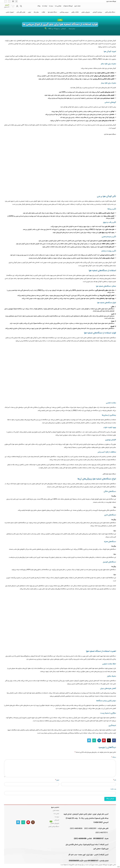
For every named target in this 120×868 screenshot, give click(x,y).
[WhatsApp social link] (9, 1)
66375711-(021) (102, 833)
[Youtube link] (13, 1)
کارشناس (63, 29)
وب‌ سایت (113, 789)
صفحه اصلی (56, 811)
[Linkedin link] (99, 740)
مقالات (60, 20)
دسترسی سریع (55, 807)
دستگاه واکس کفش (54, 827)
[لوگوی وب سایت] (106, 6)
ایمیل (57, 780)
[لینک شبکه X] (109, 740)
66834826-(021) (76, 828)
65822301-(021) (90, 828)
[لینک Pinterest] (104, 740)
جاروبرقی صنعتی (54, 823)
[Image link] (25, 812)
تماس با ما (56, 814)
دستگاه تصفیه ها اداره (110, 134)
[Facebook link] (114, 740)
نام (115, 780)
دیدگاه (114, 757)
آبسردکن (57, 820)
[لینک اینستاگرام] (16, 1)
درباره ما (57, 817)
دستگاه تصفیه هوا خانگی (109, 474)
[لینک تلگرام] (6, 1)
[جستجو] (21, 6)
